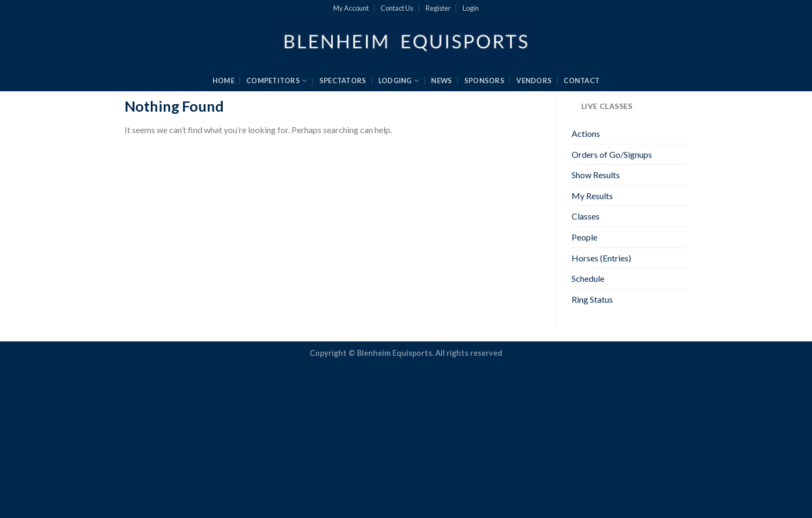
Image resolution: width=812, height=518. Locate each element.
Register (438, 8)
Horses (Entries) (601, 258)
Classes (586, 216)
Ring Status (592, 299)
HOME (224, 81)
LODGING (399, 81)
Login (471, 8)
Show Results (596, 175)
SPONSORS (484, 81)
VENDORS (534, 81)
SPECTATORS (343, 81)
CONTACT (581, 81)
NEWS (441, 81)
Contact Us (397, 8)
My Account (351, 8)
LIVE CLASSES (615, 107)
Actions (586, 133)
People (584, 237)
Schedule (588, 278)
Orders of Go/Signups (612, 154)
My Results (592, 196)
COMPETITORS (277, 81)
